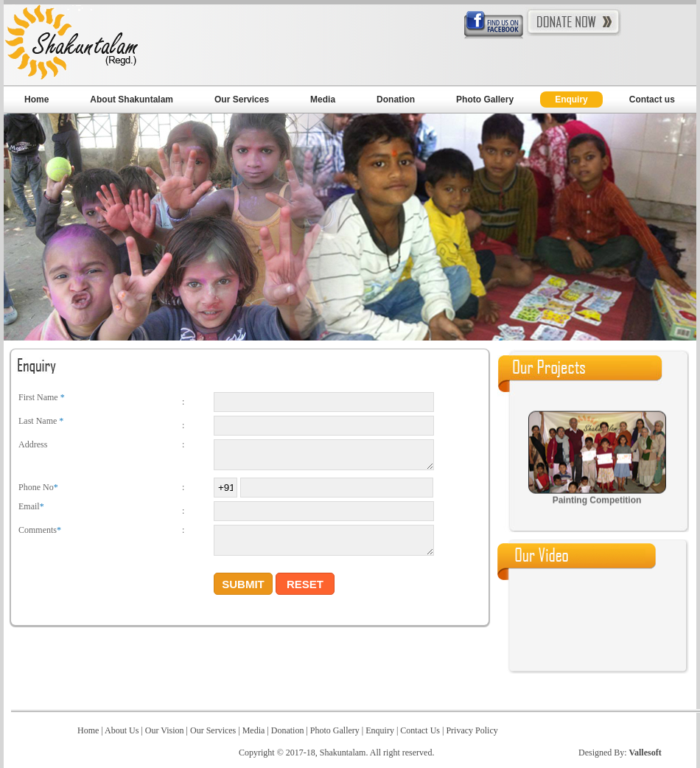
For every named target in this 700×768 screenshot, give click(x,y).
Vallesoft (645, 753)
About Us (122, 730)
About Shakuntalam (132, 100)
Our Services (242, 100)
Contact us (652, 100)
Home (36, 100)
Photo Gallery (485, 100)
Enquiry (571, 100)
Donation (396, 100)
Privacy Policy (470, 730)
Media (323, 100)
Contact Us (420, 730)
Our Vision (166, 730)
